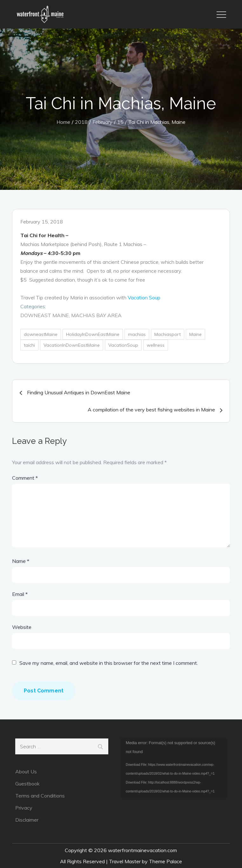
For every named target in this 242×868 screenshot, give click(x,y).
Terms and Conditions (40, 796)
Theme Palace (165, 861)
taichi (29, 345)
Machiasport (168, 334)
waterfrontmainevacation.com (142, 850)
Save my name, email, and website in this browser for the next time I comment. (109, 663)
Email (20, 594)
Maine (195, 334)
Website (22, 627)
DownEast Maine (45, 315)
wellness (156, 345)
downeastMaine (41, 334)
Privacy (24, 808)
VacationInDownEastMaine (72, 345)
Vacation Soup (144, 297)
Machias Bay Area (96, 315)
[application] (174, 768)
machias (137, 334)
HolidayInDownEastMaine (93, 334)
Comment (25, 478)
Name (21, 561)
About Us (26, 771)
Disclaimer (27, 820)
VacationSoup (123, 345)
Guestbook (27, 784)
